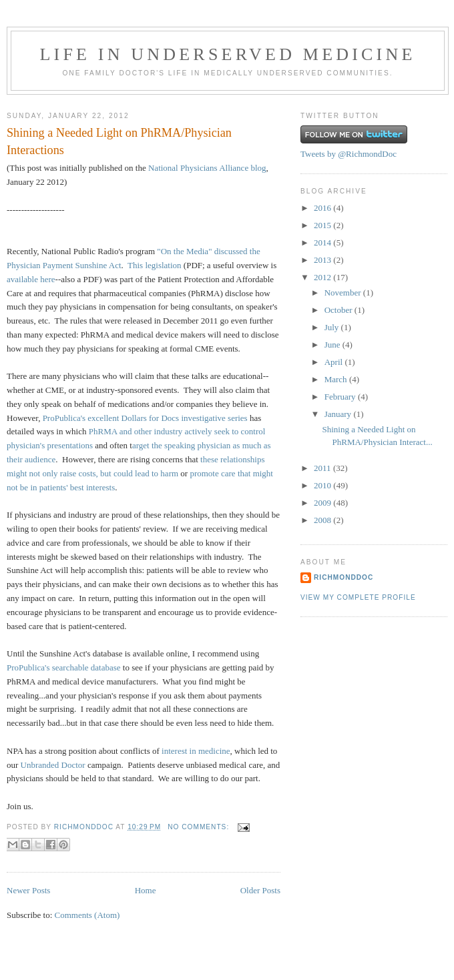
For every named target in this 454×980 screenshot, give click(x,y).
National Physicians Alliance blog (207, 168)
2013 (323, 260)
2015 (323, 225)
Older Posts (260, 890)
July (333, 327)
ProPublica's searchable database (64, 667)
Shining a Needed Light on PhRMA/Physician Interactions (119, 141)
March (337, 379)
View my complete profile (358, 597)
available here (31, 279)
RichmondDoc (344, 577)
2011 (323, 468)
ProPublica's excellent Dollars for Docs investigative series (145, 418)
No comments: (200, 827)
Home (146, 890)
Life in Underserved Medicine (227, 54)
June (333, 345)
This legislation (155, 265)
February (341, 397)
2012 (323, 277)
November (344, 293)
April (335, 362)
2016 (323, 208)
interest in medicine (196, 751)
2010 (323, 485)
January (339, 414)
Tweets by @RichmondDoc (349, 154)
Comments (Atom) (87, 915)
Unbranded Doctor (53, 765)
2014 (323, 242)
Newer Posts (28, 890)
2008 (323, 520)
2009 (323, 503)
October (339, 310)
